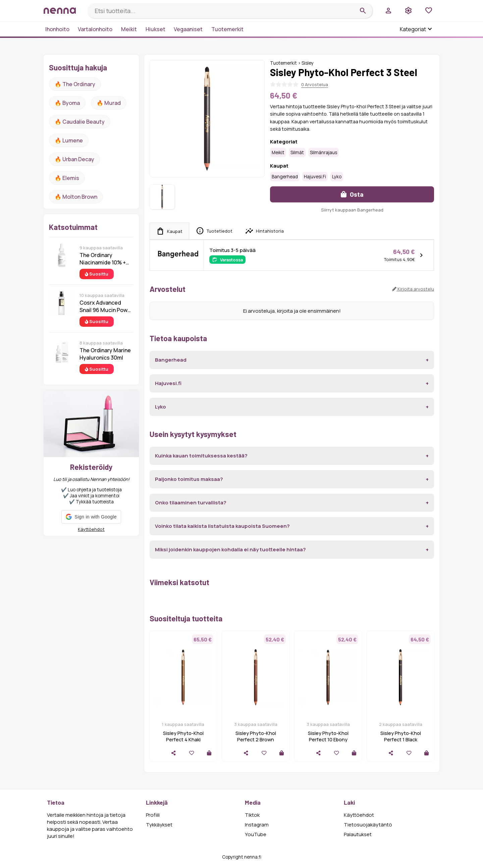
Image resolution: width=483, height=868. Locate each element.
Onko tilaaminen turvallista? (191, 503)
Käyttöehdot (91, 529)
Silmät (297, 152)
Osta (352, 194)
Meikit (129, 29)
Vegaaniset (188, 29)
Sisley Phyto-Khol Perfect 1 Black (401, 736)
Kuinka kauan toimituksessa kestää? (201, 456)
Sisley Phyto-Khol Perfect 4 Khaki (183, 736)
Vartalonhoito (95, 29)
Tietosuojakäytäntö (368, 825)
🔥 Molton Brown (76, 197)
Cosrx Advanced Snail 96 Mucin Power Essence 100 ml (106, 306)
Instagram (257, 825)
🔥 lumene (69, 140)
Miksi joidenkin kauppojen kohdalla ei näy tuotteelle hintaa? (230, 549)
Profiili (153, 815)
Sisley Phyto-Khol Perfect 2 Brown (256, 736)
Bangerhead (285, 177)
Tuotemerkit (227, 29)
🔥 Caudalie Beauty (80, 122)
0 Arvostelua (315, 84)
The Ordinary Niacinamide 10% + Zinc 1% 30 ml (103, 259)
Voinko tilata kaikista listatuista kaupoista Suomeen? (222, 526)
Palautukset (358, 834)
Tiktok (252, 815)
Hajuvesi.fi (315, 177)
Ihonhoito (57, 29)
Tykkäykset (159, 825)
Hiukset (155, 29)
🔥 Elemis (67, 178)
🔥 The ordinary (75, 84)
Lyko (337, 177)
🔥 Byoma (67, 103)
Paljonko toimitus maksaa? (189, 479)
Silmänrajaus (324, 152)
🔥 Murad (109, 103)
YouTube (256, 834)
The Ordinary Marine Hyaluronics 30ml (105, 354)
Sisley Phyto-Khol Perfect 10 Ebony (328, 736)
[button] (91, 517)
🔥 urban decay (74, 159)
